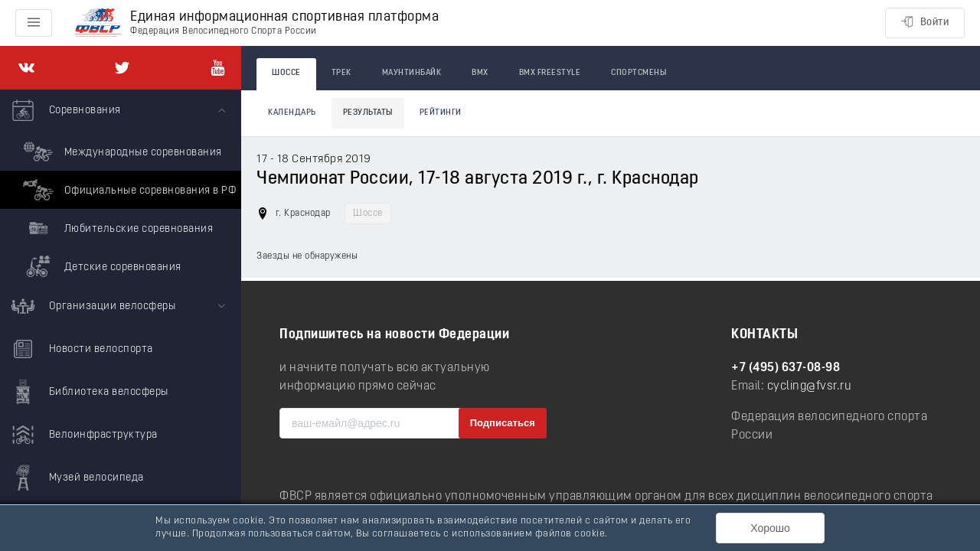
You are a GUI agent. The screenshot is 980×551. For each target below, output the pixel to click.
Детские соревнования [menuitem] (100, 266)
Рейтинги (441, 113)
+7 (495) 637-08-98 (786, 368)
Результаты (368, 113)
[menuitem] (121, 187)
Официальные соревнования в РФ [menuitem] (127, 190)
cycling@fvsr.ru (810, 386)
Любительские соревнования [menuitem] (116, 228)
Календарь (292, 113)
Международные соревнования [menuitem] (121, 152)
